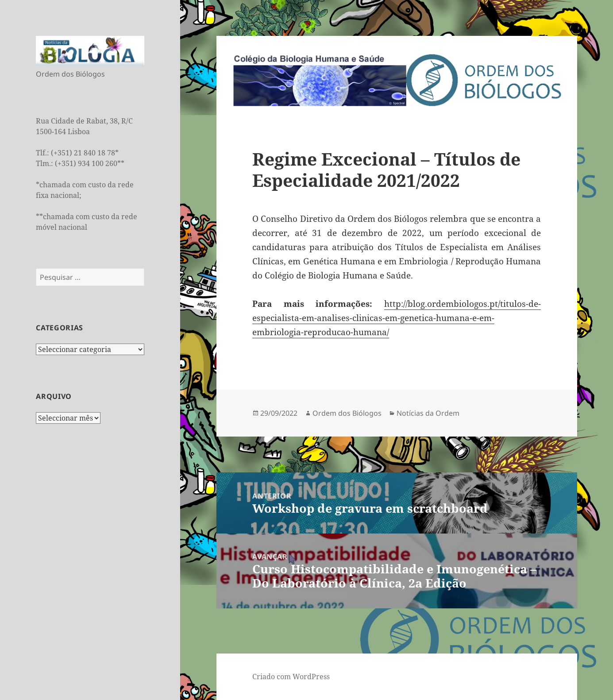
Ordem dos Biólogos (347, 413)
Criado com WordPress (291, 677)
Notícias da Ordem (428, 413)
